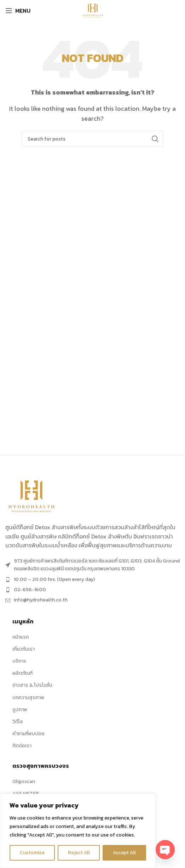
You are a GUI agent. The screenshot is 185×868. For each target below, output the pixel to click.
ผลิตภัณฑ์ (22, 673)
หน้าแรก (21, 637)
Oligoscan (24, 781)
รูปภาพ (20, 710)
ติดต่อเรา (22, 746)
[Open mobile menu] (18, 11)
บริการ (19, 661)
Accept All (124, 853)
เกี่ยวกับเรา (24, 649)
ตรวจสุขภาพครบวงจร (41, 766)
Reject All (79, 853)
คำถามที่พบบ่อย (28, 734)
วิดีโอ (18, 722)
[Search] (93, 139)
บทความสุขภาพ (28, 698)
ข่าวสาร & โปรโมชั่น (32, 685)
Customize (32, 853)
